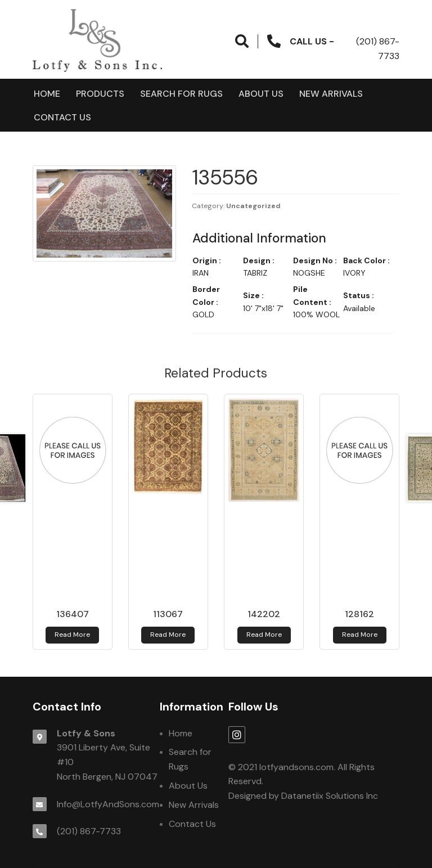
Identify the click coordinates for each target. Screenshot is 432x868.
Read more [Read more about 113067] (168, 635)
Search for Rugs (181, 94)
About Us (261, 94)
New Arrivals (331, 94)
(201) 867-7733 (89, 831)
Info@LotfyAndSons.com (108, 804)
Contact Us (62, 117)
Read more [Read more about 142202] (264, 635)
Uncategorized (253, 206)
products (100, 94)
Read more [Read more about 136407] (72, 635)
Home (47, 94)
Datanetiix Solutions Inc (330, 796)
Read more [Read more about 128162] (360, 635)
